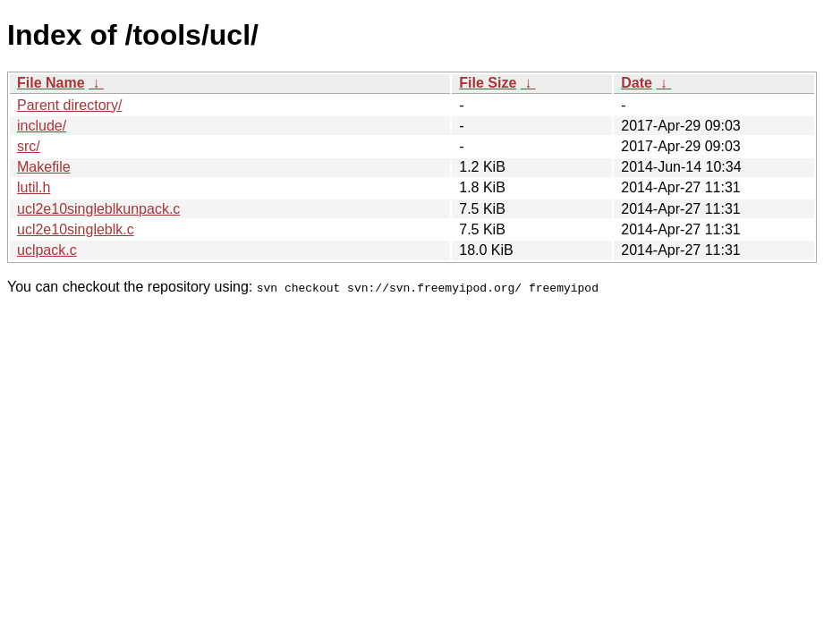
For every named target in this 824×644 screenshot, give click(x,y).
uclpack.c (47, 250)
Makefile (44, 167)
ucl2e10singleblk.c (76, 229)
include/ (42, 126)
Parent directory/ (69, 105)
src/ (29, 146)
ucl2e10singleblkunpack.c (98, 209)
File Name (51, 83)
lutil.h (34, 187)
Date (637, 83)
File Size (488, 83)
